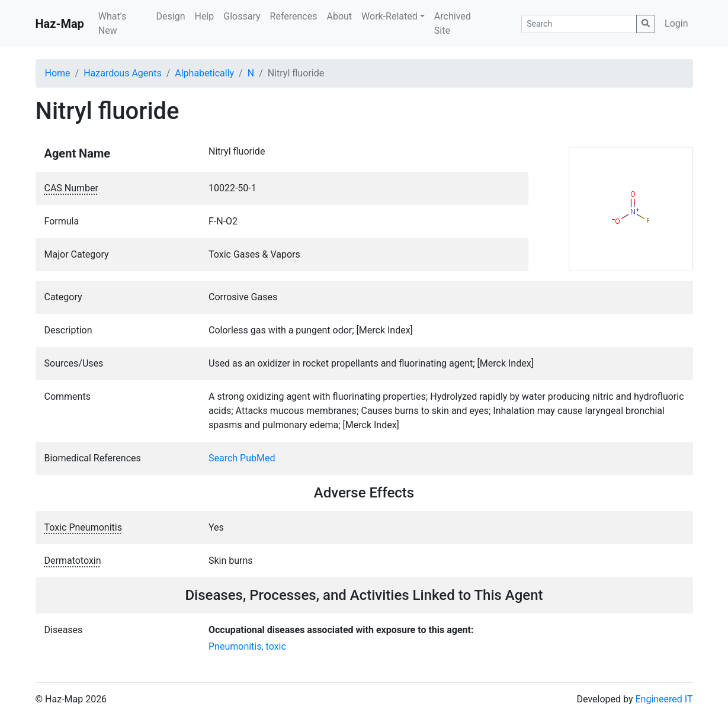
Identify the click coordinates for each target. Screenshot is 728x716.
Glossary (242, 16)
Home (58, 73)
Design (171, 16)
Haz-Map (60, 24)
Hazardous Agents (122, 73)
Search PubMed (242, 458)
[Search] (579, 24)
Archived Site (453, 23)
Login (676, 23)
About (339, 16)
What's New (112, 23)
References (294, 16)
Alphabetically (204, 73)
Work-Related (389, 16)
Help (204, 16)
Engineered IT (664, 699)
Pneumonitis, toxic (247, 646)
